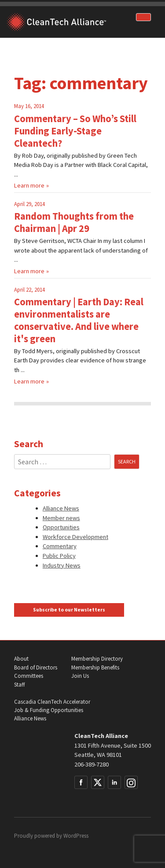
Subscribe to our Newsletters (69, 610)
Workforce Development (75, 537)
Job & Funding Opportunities (49, 710)
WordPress (76, 836)
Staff (19, 685)
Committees (29, 676)
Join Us (80, 676)
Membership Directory (97, 659)
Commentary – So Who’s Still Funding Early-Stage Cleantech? (75, 131)
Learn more (29, 185)
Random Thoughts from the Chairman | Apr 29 (74, 222)
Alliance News (61, 508)
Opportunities (61, 527)
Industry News (62, 565)
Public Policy (59, 556)
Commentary (60, 546)
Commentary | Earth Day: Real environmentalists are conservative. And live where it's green (79, 320)
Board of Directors (36, 667)
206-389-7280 (92, 764)
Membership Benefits (95, 667)
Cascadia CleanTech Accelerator (52, 702)
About (21, 659)
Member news (61, 518)
